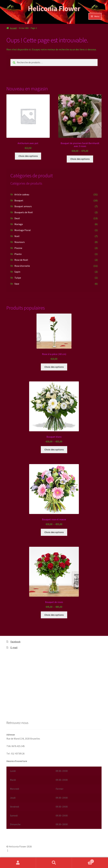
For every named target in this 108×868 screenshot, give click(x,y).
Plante (18, 254)
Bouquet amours (23, 206)
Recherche (54, 863)
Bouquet (19, 200)
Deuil (17, 218)
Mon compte (18, 863)
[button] (54, 798)
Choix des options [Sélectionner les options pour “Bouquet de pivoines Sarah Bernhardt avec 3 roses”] (80, 159)
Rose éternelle (22, 266)
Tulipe (18, 278)
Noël (17, 236)
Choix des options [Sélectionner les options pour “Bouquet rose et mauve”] (54, 532)
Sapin (17, 272)
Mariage (19, 224)
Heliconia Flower (54, 8)
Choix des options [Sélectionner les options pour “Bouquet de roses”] (54, 615)
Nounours (20, 242)
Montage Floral (23, 230)
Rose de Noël (21, 260)
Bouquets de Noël (24, 212)
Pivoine (18, 248)
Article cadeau (22, 194)
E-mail (14, 647)
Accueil (13, 28)
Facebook (15, 642)
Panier (83, 861)
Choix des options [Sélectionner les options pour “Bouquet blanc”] (54, 449)
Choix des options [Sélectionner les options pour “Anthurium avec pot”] (28, 156)
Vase (17, 284)
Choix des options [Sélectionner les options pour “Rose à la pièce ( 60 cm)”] (54, 367)
